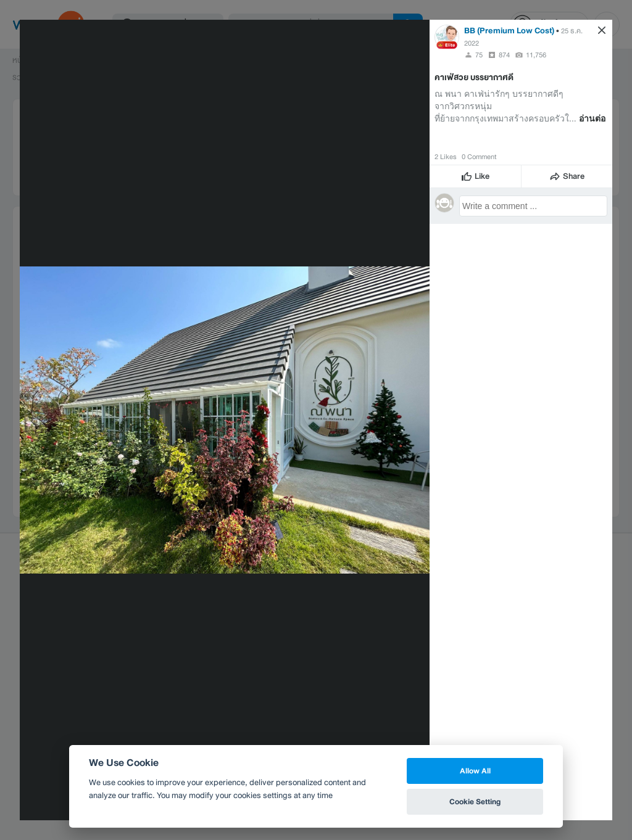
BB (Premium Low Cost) (509, 31)
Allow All (475, 771)
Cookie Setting (475, 801)
